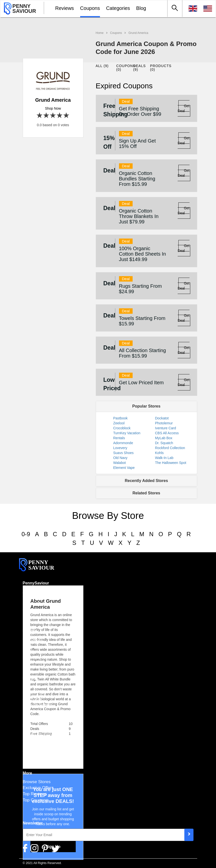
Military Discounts (40, 746)
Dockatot (162, 418)
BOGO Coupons (38, 734)
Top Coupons (35, 800)
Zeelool (119, 423)
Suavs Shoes (124, 453)
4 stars (60, 116)
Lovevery (120, 448)
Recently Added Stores (146, 481)
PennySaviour (36, 583)
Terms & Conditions (41, 598)
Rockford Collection (170, 448)
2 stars (46, 116)
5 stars (66, 116)
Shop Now (53, 108)
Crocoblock (122, 428)
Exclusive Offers (38, 788)
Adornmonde (123, 443)
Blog (141, 8)
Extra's (29, 726)
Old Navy (120, 458)
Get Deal (184, 108)
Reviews (65, 8)
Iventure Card (166, 428)
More (27, 773)
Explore (30, 631)
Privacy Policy (36, 604)
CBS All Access (167, 433)
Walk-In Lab (164, 458)
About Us (32, 592)
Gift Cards (32, 639)
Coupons (90, 8)
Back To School (37, 705)
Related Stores (146, 493)
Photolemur (164, 423)
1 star (40, 116)
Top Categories (37, 752)
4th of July (33, 699)
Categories (118, 8)
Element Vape (124, 468)
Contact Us (33, 610)
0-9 (26, 534)
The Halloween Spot (171, 463)
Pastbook (120, 418)
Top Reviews (35, 794)
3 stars (53, 116)
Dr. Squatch (164, 443)
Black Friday (35, 693)
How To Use (34, 657)
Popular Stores (146, 406)
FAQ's (29, 651)
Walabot (120, 463)
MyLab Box (164, 438)
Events (29, 678)
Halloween (33, 687)
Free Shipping (36, 740)
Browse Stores (37, 782)
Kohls (159, 453)
